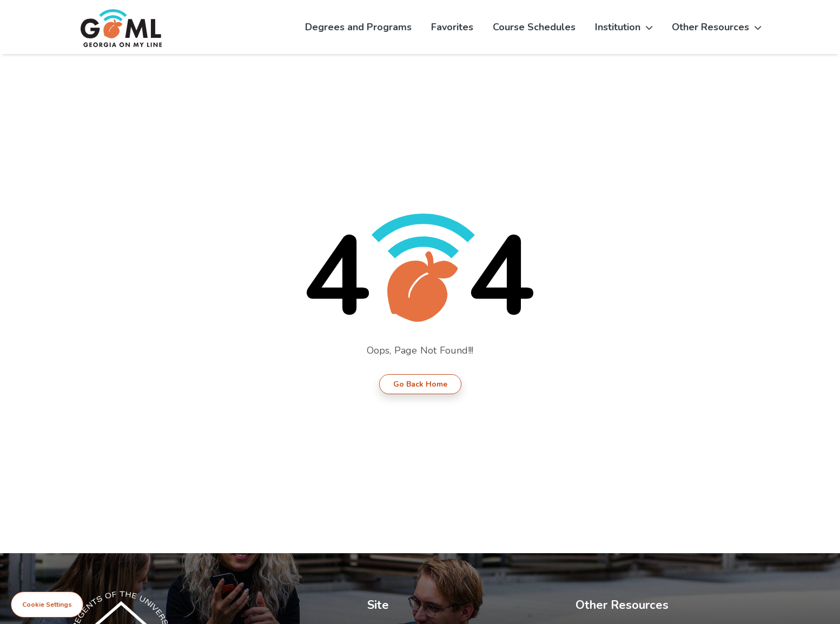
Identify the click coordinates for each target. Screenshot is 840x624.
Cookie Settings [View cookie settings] (47, 605)
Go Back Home (420, 384)
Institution (624, 27)
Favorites (452, 27)
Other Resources (716, 27)
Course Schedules (534, 27)
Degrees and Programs (358, 27)
